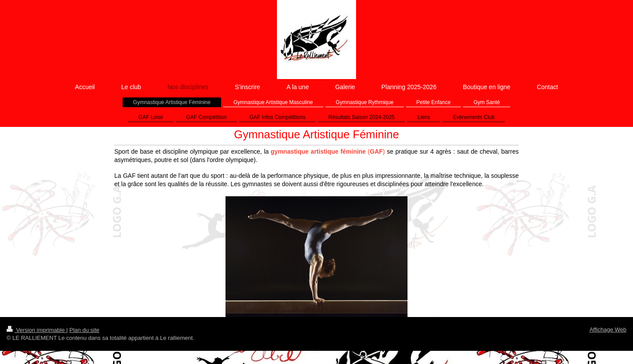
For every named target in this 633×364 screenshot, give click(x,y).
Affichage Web (608, 330)
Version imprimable (36, 330)
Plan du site (84, 330)
